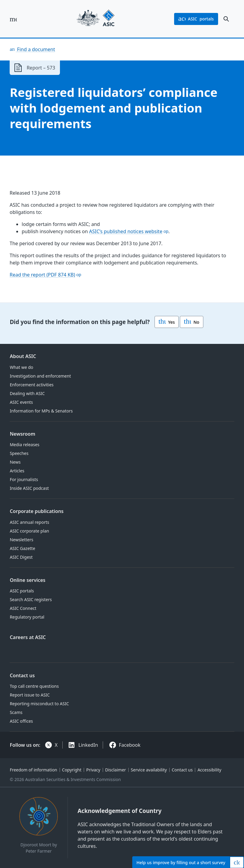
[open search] (226, 19)
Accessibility (210, 770)
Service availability (149, 770)
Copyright (72, 770)
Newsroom (22, 434)
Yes (167, 322)
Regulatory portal (27, 617)
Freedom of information (33, 770)
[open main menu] (13, 19)
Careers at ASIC (28, 637)
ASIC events (21, 402)
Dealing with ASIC (27, 393)
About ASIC (23, 356)
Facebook (130, 745)
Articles (17, 471)
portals (196, 19)
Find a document (35, 49)
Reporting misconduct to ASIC (39, 704)
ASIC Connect (23, 608)
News (15, 462)
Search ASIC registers (31, 599)
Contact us (22, 675)
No (191, 322)
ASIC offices (21, 721)
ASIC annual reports (29, 522)
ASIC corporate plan (29, 531)
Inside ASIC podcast (29, 488)
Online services (27, 580)
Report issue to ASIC (30, 695)
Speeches (19, 453)
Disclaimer (116, 770)
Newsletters (21, 540)
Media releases (24, 445)
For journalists (24, 479)
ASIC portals (22, 591)
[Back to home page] (96, 19)
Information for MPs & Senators (41, 411)
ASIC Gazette (22, 548)
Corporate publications (37, 511)
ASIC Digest (21, 557)
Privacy (93, 770)
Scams (16, 712)
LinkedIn (88, 745)
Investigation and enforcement (40, 376)
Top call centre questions (34, 686)
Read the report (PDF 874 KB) (42, 275)
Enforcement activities (31, 385)
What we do (21, 367)
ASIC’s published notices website (126, 231)
